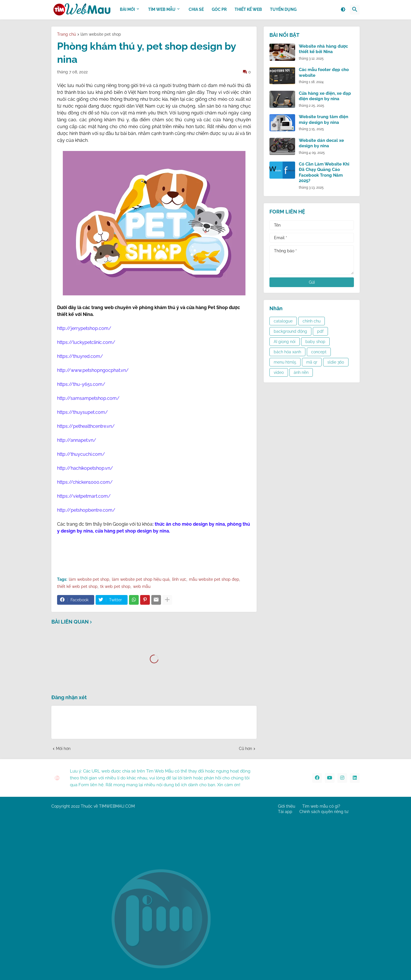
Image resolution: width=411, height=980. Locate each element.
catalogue (283, 321)
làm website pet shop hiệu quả (141, 579)
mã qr (312, 362)
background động (290, 331)
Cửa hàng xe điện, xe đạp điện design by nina (325, 96)
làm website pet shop (101, 34)
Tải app (285, 812)
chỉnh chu (312, 321)
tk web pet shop (115, 586)
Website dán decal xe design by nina (321, 143)
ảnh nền (301, 372)
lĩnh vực (179, 579)
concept (319, 352)
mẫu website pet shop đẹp (214, 579)
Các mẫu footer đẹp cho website (324, 72)
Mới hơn (63, 749)
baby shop (315, 342)
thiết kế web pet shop (77, 586)
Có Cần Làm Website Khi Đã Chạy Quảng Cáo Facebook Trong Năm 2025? (324, 173)
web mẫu (142, 586)
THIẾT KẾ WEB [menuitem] (248, 9)
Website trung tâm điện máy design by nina (324, 120)
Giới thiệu (287, 806)
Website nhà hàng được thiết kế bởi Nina (323, 49)
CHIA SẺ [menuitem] (196, 9)
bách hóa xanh (287, 352)
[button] (343, 10)
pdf (320, 331)
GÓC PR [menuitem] (219, 9)
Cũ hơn (245, 749)
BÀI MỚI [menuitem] (127, 9)
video (279, 372)
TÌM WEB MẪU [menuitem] (162, 9)
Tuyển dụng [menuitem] (283, 9)
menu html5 (285, 362)
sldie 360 (336, 362)
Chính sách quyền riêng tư (324, 812)
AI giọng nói (285, 342)
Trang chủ (67, 34)
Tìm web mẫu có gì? (321, 806)
